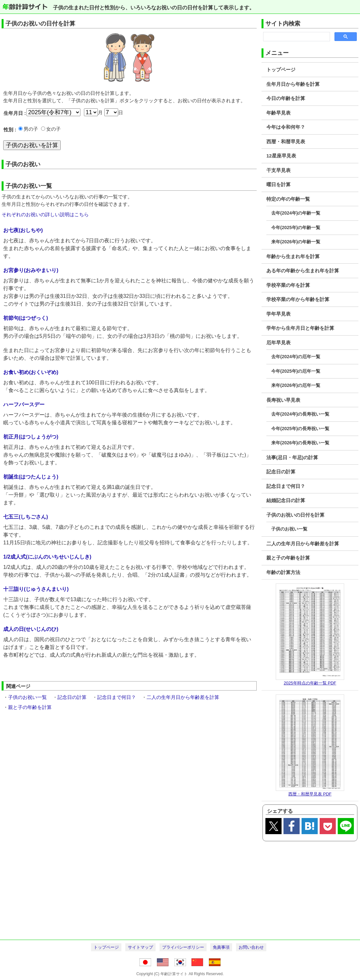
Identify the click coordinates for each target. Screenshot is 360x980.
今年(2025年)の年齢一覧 (296, 227)
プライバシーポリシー (183, 947)
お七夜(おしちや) (23, 230)
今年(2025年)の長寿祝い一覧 (300, 429)
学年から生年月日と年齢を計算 (300, 328)
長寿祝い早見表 (283, 400)
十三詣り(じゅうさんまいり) (36, 589)
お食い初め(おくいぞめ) (31, 372)
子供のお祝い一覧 (289, 529)
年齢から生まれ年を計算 (293, 256)
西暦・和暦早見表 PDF (310, 794)
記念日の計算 (281, 472)
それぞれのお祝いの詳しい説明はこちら (45, 214)
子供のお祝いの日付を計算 (295, 515)
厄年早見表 (278, 343)
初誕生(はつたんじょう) (31, 477)
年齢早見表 (278, 113)
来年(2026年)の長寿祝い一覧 (300, 443)
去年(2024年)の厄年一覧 (296, 357)
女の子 (53, 129)
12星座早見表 (281, 156)
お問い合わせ (251, 947)
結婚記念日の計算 (286, 500)
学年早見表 (278, 314)
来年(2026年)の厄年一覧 (296, 385)
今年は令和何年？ (286, 127)
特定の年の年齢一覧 (288, 199)
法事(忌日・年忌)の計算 (292, 457)
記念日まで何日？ (286, 486)
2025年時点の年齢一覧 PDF (310, 683)
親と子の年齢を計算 (288, 558)
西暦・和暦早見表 (286, 141)
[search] (296, 37)
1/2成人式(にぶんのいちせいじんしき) (47, 557)
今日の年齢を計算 (286, 98)
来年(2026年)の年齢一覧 (296, 242)
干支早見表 (278, 170)
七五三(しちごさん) (26, 517)
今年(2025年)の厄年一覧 (296, 371)
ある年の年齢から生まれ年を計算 (303, 271)
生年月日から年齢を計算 (293, 84)
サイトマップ (140, 947)
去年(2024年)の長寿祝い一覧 (300, 414)
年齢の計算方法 (283, 572)
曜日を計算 (278, 184)
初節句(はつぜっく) (26, 318)
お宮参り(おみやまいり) (31, 270)
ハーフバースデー (24, 404)
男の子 (31, 129)
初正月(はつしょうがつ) (31, 437)
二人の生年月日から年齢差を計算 (303, 544)
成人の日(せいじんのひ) (31, 629)
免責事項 (221, 947)
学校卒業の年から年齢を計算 (298, 299)
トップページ (281, 70)
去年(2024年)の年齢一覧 (296, 213)
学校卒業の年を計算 (288, 285)
